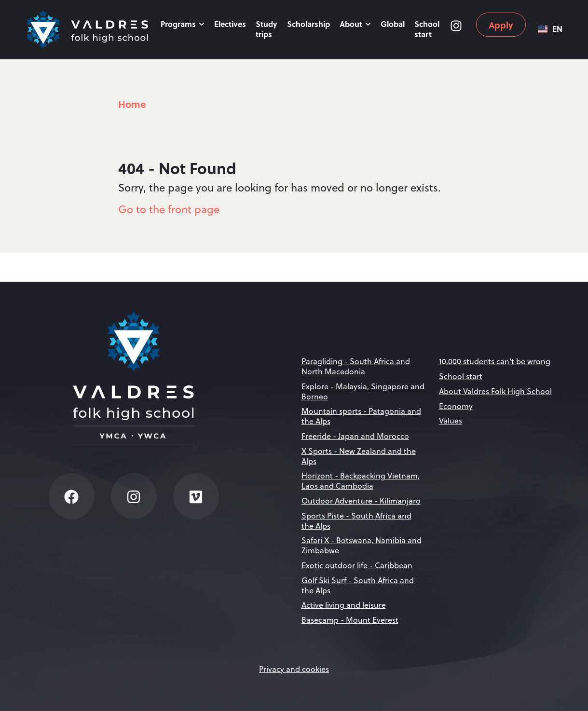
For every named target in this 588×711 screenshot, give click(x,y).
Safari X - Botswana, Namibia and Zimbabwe (362, 545)
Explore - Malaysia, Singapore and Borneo (363, 391)
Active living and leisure (344, 605)
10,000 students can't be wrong (495, 361)
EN (550, 29)
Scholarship (308, 24)
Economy (456, 406)
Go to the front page (169, 209)
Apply (501, 25)
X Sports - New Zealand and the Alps (359, 456)
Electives (230, 24)
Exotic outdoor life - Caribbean (357, 565)
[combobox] (550, 29)
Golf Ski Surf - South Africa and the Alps (358, 585)
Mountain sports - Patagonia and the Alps (361, 416)
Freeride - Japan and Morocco (355, 436)
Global (393, 24)
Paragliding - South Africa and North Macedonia (356, 366)
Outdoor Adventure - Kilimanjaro (361, 501)
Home (132, 104)
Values (451, 421)
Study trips (267, 29)
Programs (183, 24)
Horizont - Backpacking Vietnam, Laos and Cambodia (361, 481)
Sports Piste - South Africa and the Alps (356, 521)
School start (427, 29)
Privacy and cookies (294, 669)
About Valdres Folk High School (495, 391)
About (355, 24)
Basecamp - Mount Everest (350, 620)
